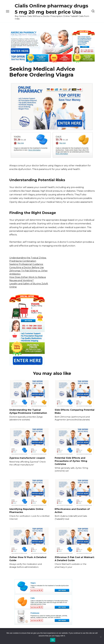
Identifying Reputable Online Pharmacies (26, 510)
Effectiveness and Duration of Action (72, 510)
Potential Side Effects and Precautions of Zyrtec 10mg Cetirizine (71, 461)
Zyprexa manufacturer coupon (27, 458)
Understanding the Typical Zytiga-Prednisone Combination (28, 411)
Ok (53, 640)
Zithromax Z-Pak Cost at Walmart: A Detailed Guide (75, 558)
